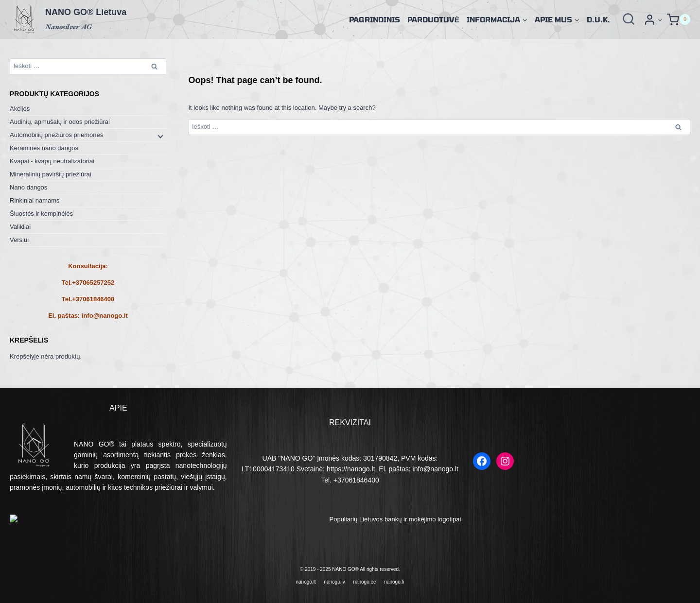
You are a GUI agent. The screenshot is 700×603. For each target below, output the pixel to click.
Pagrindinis (375, 19)
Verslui (19, 240)
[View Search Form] (629, 19)
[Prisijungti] (653, 20)
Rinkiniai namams (35, 200)
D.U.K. (598, 19)
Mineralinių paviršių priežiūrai (51, 174)
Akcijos (20, 109)
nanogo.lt (306, 579)
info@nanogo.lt (105, 316)
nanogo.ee (364, 579)
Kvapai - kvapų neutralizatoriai (52, 161)
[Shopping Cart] (679, 20)
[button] (660, 20)
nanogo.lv (334, 579)
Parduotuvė (433, 19)
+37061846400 (93, 299)
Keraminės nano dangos (44, 148)
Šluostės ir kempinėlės (41, 214)
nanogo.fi (394, 579)
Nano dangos (28, 187)
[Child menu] (159, 136)
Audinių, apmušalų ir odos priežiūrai (60, 122)
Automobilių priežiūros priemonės (56, 135)
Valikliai (20, 227)
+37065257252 (93, 283)
